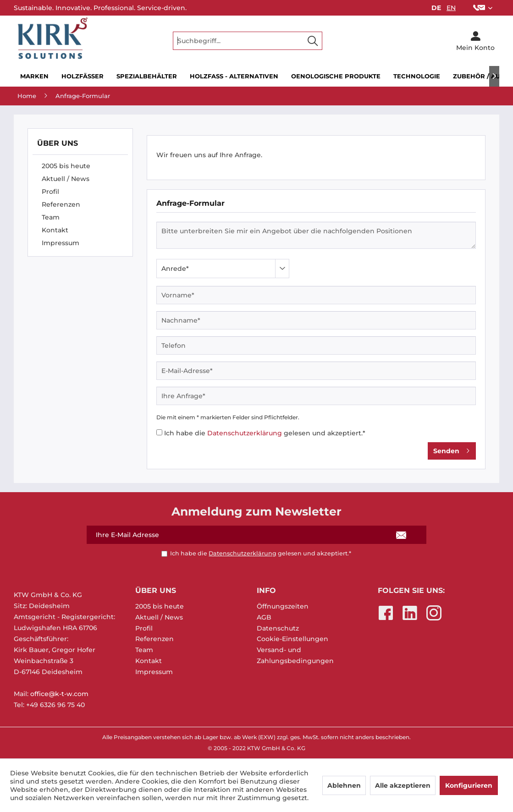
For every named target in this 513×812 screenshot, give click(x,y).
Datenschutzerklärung (245, 433)
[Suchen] (313, 41)
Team (51, 217)
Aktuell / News (66, 179)
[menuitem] (483, 8)
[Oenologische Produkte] (336, 76)
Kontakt (55, 230)
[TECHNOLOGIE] (417, 76)
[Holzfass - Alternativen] (234, 76)
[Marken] (34, 76)
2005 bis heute (66, 166)
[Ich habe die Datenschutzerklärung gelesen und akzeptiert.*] (159, 432)
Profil (50, 192)
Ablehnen (344, 785)
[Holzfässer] (83, 76)
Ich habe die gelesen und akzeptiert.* (265, 433)
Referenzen (61, 204)
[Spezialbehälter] (147, 76)
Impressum (61, 243)
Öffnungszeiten (283, 606)
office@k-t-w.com (59, 694)
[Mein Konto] (475, 41)
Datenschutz (278, 628)
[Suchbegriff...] (248, 41)
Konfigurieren (469, 785)
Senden (452, 449)
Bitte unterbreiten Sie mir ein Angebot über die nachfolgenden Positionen (316, 235)
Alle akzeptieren (403, 785)
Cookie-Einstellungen (292, 639)
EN (451, 8)
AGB (264, 617)
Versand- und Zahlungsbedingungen (295, 655)
